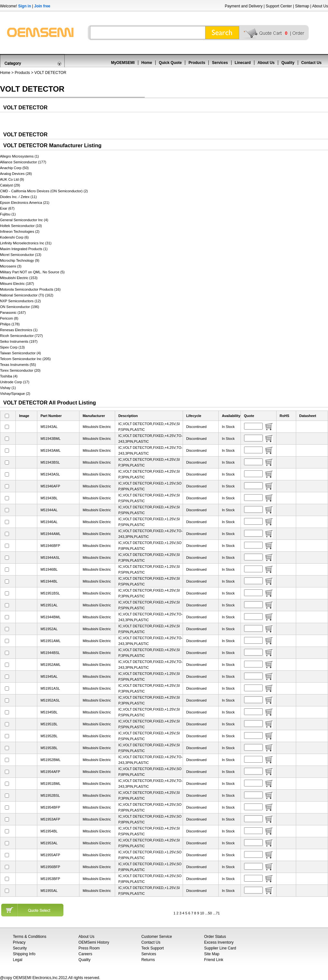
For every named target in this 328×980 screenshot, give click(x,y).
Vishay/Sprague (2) (15, 394)
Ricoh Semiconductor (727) (21, 336)
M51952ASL (50, 700)
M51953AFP (50, 819)
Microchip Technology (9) (20, 260)
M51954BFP (50, 807)
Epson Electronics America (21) (25, 203)
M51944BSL (50, 653)
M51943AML (50, 450)
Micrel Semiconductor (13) (21, 255)
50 (210, 913)
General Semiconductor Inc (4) (24, 220)
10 (202, 913)
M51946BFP (50, 546)
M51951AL (49, 605)
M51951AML (50, 641)
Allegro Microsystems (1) (19, 156)
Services (220, 63)
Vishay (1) (8, 388)
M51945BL (49, 712)
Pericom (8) (9, 318)
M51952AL (49, 629)
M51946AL (49, 522)
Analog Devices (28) (16, 174)
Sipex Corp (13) (12, 347)
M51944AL (49, 510)
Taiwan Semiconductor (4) (20, 353)
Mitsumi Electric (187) (17, 284)
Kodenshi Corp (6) (14, 237)
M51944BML (50, 617)
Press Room (89, 948)
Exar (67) (7, 208)
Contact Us (311, 63)
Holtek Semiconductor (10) (21, 226)
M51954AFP (50, 772)
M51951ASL (50, 688)
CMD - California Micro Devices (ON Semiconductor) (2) (44, 191)
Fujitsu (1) (8, 214)
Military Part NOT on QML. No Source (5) (32, 272)
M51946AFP (50, 486)
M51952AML (50, 665)
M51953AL (49, 843)
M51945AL (49, 676)
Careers (85, 954)
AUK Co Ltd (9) (12, 179)
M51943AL (49, 427)
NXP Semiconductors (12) (20, 301)
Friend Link (214, 960)
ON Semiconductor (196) (20, 307)
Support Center (279, 6)
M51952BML (50, 760)
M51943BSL (50, 462)
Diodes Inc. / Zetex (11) (18, 197)
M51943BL (49, 498)
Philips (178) (10, 324)
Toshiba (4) (9, 376)
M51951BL (49, 724)
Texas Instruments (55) (18, 365)
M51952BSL (50, 795)
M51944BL (49, 581)
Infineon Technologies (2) (20, 231)
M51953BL (49, 748)
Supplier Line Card (220, 948)
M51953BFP (50, 879)
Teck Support (152, 948)
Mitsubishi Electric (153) (19, 278)
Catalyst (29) (10, 185)
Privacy (19, 942)
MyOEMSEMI (123, 63)
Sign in (24, 6)
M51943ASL (50, 474)
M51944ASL (50, 558)
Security (20, 948)
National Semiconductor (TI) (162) (27, 295)
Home (147, 63)
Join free (42, 6)
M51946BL (49, 569)
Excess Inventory (219, 942)
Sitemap (302, 6)
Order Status (215, 937)
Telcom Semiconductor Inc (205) (25, 359)
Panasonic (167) (13, 313)
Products (197, 63)
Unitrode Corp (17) (15, 382)
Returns (148, 960)
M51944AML (50, 534)
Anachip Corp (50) (14, 168)
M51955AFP (50, 855)
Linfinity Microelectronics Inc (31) (26, 243)
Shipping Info (24, 954)
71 (218, 913)
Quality (288, 63)
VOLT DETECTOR (50, 73)
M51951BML (50, 784)
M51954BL (49, 831)
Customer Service (156, 937)
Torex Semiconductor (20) (20, 370)
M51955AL (49, 891)
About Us (320, 6)
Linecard (243, 63)
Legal (18, 960)
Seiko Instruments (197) (19, 341)
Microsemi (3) (11, 266)
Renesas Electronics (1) (19, 330)
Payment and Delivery (244, 6)
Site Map (212, 954)
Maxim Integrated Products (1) (24, 249)
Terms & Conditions (30, 937)
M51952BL (49, 736)
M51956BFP (50, 867)
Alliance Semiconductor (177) (23, 162)
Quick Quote (170, 63)
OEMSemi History (94, 942)
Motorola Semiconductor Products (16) (30, 289)
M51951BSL (50, 593)
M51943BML (50, 439)
